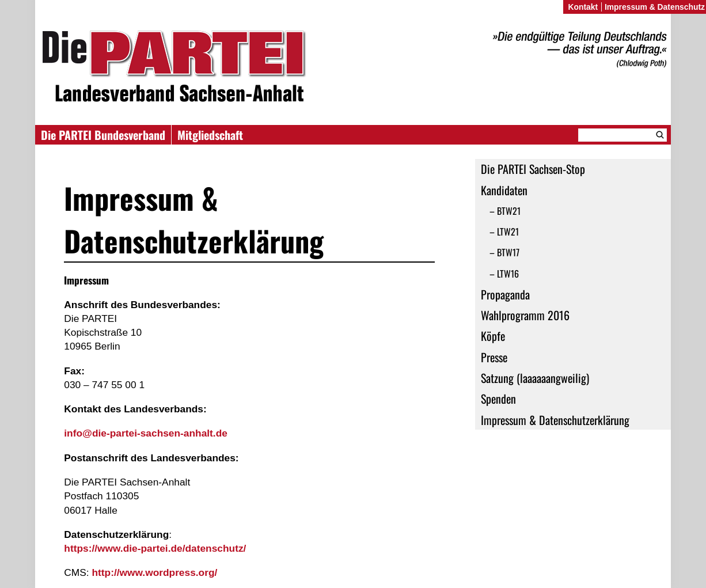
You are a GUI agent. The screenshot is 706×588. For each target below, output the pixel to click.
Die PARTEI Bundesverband (103, 135)
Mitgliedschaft (210, 135)
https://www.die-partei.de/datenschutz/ (155, 548)
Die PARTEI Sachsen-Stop (533, 169)
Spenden (498, 399)
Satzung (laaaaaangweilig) (535, 378)
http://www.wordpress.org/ (154, 572)
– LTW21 (504, 232)
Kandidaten (504, 190)
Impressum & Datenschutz (655, 7)
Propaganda (505, 294)
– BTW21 (505, 211)
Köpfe (493, 336)
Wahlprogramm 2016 (525, 315)
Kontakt (583, 7)
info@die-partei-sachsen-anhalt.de (146, 433)
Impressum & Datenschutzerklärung (555, 420)
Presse (494, 357)
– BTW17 (504, 252)
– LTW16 (504, 274)
